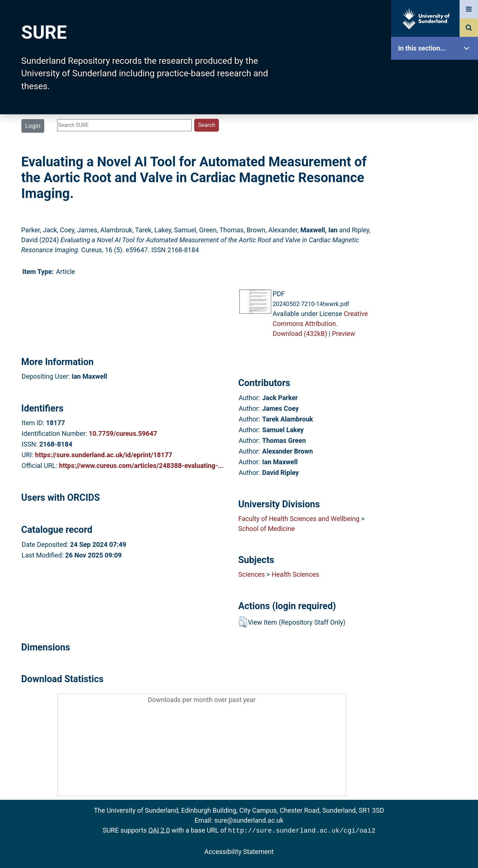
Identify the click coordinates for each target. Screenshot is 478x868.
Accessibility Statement (239, 851)
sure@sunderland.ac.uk (249, 820)
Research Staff (436, 235)
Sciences (251, 574)
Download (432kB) (300, 334)
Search (436, 165)
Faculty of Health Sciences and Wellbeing (299, 519)
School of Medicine (266, 529)
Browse (436, 142)
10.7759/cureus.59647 (123, 433)
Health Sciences (295, 574)
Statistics (436, 212)
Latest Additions (436, 188)
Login (33, 126)
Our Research (436, 95)
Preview (344, 334)
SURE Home (436, 72)
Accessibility (436, 282)
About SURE (436, 118)
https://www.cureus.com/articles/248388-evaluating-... (141, 466)
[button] (243, 622)
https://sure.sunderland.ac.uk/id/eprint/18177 (104, 455)
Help (436, 259)
